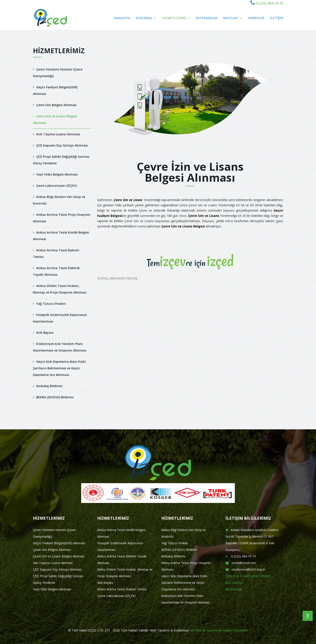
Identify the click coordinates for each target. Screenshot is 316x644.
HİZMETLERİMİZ (176, 18)
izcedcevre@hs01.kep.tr (245, 569)
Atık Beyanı (43, 333)
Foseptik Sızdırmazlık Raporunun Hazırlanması (60, 318)
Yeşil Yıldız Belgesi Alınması (55, 174)
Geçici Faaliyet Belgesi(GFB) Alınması (55, 90)
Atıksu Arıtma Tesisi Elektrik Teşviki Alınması (56, 271)
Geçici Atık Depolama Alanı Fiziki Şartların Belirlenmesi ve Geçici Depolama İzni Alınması (59, 368)
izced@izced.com (241, 563)
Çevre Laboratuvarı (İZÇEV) (55, 186)
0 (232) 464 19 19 (269, 3)
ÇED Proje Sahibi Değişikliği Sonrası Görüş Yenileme (61, 160)
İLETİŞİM (276, 18)
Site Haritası (234, 583)
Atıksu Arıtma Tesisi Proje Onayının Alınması (62, 218)
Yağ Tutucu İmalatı (49, 304)
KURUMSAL (146, 18)
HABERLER (256, 18)
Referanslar (234, 589)
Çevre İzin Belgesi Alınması (55, 105)
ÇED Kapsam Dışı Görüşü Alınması (60, 145)
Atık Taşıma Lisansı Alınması (57, 134)
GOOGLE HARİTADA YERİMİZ (248, 576)
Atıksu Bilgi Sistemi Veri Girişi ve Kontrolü (59, 200)
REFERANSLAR (207, 18)
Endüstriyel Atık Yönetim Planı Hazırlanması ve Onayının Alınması (60, 347)
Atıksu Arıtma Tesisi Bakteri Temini (56, 253)
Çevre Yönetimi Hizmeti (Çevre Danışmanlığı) (58, 73)
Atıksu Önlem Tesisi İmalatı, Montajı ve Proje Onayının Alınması (60, 289)
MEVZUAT (233, 18)
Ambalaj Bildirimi (48, 386)
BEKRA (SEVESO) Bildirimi (53, 397)
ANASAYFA (122, 18)
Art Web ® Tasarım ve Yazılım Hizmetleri (219, 630)
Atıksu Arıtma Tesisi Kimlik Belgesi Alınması (61, 236)
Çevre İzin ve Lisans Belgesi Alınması (55, 119)
